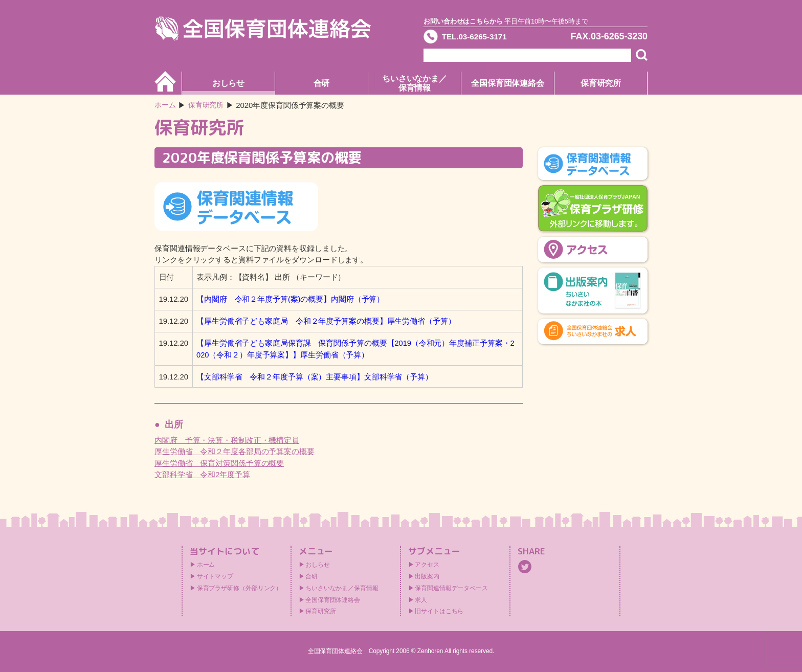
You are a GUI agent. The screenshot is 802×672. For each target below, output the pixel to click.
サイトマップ (215, 576)
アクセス (427, 565)
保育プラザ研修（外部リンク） (240, 588)
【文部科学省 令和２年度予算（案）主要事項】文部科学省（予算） (315, 377)
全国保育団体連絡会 (508, 83)
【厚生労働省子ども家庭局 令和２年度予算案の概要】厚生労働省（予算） (326, 321)
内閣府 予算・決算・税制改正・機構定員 (227, 440)
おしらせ (229, 83)
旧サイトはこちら (439, 611)
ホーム (166, 105)
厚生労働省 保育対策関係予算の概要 (219, 463)
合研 (322, 83)
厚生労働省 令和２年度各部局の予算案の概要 (235, 451)
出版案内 (427, 576)
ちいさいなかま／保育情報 (415, 83)
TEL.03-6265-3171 (481, 38)
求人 (421, 600)
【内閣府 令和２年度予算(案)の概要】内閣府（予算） (290, 299)
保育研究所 (601, 83)
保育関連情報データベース (451, 588)
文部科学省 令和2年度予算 (202, 474)
